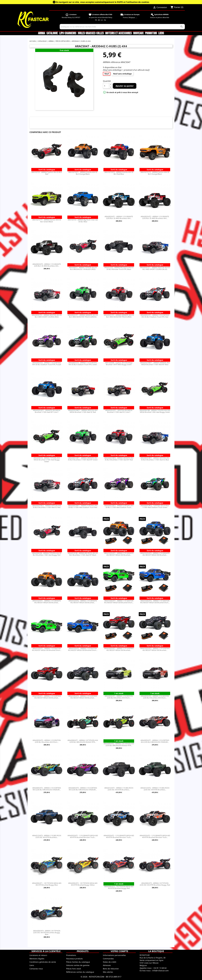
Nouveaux (138, 33)
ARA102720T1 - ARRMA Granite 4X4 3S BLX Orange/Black (83, 173)
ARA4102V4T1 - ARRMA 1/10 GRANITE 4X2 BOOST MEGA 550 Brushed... (47, 602)
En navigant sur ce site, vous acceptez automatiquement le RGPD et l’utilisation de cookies (103, 2)
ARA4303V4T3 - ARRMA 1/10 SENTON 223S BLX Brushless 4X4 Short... (47, 741)
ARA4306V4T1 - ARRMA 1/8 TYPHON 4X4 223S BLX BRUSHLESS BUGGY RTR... (83, 741)
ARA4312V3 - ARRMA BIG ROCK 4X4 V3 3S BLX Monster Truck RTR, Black (119, 268)
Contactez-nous (36, 969)
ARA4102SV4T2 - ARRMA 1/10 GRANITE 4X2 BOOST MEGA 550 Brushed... (155, 554)
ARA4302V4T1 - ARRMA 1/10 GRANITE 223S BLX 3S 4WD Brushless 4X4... (119, 217)
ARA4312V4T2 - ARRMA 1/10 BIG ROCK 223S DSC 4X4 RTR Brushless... (155, 789)
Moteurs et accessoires (118, 33)
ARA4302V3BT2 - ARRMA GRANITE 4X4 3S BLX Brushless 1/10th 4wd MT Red (119, 459)
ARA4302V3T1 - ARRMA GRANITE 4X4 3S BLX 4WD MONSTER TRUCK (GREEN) (83, 316)
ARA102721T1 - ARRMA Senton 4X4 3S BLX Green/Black (47, 221)
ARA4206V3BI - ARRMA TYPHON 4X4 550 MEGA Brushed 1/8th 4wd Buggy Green (155, 411)
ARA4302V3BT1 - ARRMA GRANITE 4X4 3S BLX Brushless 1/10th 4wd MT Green (83, 459)
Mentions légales (37, 959)
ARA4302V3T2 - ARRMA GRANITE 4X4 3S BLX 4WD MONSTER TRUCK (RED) (119, 316)
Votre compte (119, 951)
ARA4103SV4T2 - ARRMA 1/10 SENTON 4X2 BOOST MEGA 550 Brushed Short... (155, 602)
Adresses (107, 965)
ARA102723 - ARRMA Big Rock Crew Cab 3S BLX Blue (83, 221)
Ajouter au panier (125, 86)
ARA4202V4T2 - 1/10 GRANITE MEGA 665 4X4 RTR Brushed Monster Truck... (119, 836)
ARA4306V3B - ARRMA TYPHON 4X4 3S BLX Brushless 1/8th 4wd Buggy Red (47, 554)
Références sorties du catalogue (80, 972)
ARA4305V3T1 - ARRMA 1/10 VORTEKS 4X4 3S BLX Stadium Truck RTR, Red (155, 316)
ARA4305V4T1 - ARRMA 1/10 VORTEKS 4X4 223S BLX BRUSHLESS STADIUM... (155, 741)
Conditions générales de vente (43, 962)
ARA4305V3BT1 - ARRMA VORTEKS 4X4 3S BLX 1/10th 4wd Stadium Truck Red (83, 506)
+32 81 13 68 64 (160, 968)
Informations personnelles (114, 955)
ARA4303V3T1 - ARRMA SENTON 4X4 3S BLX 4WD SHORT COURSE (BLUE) (155, 268)
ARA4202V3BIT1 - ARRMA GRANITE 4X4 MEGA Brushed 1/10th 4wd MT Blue (155, 364)
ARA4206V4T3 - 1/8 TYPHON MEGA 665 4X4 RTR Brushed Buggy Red (119, 887)
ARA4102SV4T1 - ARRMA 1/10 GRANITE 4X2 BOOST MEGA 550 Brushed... (119, 554)
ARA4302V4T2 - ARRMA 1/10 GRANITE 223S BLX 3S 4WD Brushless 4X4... (155, 217)
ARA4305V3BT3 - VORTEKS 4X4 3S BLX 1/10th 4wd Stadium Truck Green (155, 506)
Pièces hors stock (74, 969)
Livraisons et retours (38, 955)
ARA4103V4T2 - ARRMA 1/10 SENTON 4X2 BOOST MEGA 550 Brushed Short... (83, 649)
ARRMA (41, 33)
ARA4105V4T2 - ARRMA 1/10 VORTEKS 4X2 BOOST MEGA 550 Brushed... (83, 697)
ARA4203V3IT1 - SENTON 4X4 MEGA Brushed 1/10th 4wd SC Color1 (119, 411)
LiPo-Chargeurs (68, 33)
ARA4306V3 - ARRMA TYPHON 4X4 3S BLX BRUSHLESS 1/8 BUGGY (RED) (83, 268)
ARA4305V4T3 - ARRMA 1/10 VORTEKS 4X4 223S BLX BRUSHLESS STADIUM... (83, 789)
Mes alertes (108, 972)
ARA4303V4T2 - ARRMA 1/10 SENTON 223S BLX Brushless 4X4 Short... (155, 697)
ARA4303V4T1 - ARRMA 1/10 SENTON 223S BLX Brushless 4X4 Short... (119, 697)
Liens (161, 33)
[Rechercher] (122, 27)
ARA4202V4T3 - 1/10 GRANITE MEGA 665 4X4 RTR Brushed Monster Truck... (155, 836)
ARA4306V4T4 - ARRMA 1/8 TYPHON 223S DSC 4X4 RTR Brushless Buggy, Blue (47, 933)
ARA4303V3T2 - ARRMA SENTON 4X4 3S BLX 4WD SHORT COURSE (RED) (47, 316)
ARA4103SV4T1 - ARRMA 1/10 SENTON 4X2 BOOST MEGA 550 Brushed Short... (119, 602)
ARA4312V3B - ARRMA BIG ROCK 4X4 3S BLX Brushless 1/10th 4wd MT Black (83, 554)
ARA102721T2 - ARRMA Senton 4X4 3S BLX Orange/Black (155, 173)
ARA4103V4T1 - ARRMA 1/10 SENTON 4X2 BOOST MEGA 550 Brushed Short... (47, 649)
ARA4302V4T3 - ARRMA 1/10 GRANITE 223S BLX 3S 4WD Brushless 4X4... (47, 265)
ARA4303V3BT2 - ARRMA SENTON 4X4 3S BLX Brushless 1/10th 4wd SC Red (47, 506)
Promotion (151, 33)
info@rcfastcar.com (160, 971)
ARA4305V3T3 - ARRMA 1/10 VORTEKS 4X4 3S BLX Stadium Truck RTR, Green (83, 364)
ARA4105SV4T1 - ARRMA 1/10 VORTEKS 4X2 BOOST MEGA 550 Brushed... (119, 649)
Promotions (71, 955)
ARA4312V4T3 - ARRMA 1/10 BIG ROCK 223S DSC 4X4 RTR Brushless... (47, 836)
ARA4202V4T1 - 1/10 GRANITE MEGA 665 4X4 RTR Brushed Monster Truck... (83, 836)
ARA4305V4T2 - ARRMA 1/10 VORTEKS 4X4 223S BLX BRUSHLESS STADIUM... (47, 789)
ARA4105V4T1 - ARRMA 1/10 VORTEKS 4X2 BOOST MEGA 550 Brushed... (47, 697)
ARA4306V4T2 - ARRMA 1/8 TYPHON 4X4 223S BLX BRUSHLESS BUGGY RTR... (119, 744)
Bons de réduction (111, 969)
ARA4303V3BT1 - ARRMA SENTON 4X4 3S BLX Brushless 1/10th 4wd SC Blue (155, 459)
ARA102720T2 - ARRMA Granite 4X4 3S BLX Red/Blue (119, 173)
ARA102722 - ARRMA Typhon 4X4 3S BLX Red (47, 173)
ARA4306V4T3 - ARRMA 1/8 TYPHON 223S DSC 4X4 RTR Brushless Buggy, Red (155, 884)
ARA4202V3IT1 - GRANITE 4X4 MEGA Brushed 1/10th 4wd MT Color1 (47, 411)
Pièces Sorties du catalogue (78, 962)
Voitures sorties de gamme (78, 965)
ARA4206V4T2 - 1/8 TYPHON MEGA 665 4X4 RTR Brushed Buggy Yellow (83, 884)
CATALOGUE (52, 33)
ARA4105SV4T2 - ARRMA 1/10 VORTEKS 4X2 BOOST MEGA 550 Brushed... (155, 649)
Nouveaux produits (74, 959)
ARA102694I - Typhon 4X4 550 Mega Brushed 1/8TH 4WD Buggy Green (119, 364)
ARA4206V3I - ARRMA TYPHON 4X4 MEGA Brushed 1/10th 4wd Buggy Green (47, 460)
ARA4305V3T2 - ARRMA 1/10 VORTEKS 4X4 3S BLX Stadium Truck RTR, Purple (47, 364)
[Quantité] (106, 86)
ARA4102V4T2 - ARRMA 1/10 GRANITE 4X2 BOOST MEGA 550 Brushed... (83, 602)
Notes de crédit (110, 962)
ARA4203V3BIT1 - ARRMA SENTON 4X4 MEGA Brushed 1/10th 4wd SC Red (83, 411)
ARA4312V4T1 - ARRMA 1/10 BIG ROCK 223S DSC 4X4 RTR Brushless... (119, 789)
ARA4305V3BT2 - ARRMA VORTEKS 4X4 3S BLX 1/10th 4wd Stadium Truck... (119, 506)
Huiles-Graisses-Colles (91, 33)
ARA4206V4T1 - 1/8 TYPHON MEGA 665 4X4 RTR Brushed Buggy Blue (47, 884)
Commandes (108, 959)
